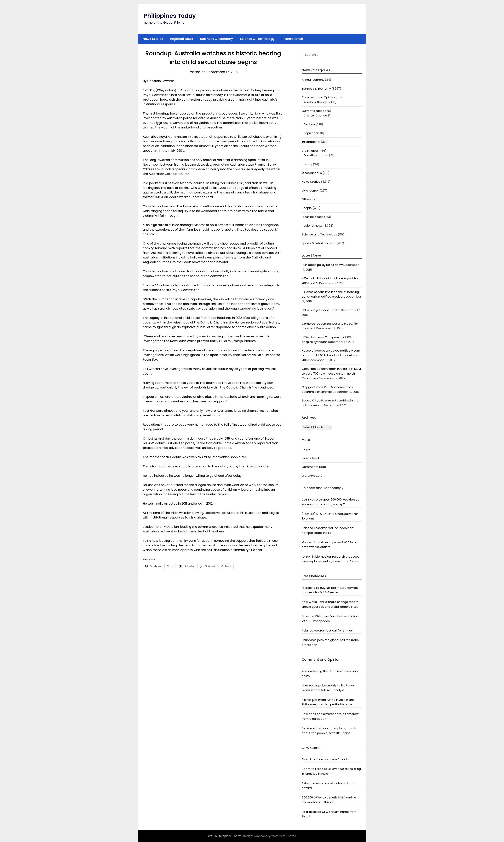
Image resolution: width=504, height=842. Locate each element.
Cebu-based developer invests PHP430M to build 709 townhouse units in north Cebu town (331, 373)
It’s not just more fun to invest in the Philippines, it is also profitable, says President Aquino (328, 702)
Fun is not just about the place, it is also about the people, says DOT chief (330, 730)
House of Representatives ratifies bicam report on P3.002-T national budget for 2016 (331, 355)
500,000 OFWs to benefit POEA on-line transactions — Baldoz (329, 800)
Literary (307, 164)
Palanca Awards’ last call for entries (327, 630)
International (292, 39)
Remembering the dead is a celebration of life (331, 673)
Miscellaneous (312, 173)
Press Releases (312, 217)
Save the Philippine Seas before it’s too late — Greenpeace (330, 618)
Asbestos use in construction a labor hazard (328, 785)
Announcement (313, 80)
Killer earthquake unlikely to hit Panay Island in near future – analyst (328, 688)
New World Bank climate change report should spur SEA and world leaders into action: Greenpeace (330, 604)
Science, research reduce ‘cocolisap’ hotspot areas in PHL (328, 530)
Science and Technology (319, 234)
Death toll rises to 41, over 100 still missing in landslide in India (331, 771)
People (307, 208)
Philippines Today (170, 16)
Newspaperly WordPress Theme (275, 836)
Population (311, 133)
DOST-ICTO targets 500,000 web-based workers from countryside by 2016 (331, 502)
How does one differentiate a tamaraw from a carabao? (330, 716)
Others (307, 199)
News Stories (153, 39)
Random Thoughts (317, 102)
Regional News (182, 39)
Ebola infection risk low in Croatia (325, 759)
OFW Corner (310, 190)
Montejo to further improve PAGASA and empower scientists (331, 545)
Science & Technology (257, 39)
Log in (306, 449)
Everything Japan (316, 155)
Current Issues (312, 111)
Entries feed (310, 458)
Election (309, 124)
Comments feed (314, 467)
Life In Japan (311, 151)
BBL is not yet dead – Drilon (321, 310)
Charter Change (315, 115)
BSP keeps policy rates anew (322, 265)
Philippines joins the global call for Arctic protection (330, 642)
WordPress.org (312, 475)
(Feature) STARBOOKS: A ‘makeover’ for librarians (330, 516)
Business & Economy (217, 39)
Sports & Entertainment (319, 243)
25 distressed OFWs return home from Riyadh (329, 814)
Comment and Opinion (318, 97)
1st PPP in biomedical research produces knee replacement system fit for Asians (331, 559)
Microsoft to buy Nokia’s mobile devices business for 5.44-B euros (330, 590)
